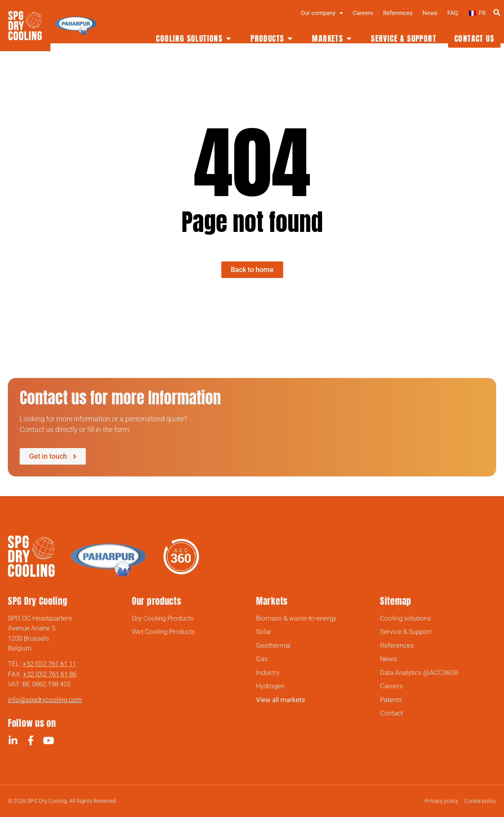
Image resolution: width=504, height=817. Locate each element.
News (430, 13)
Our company (322, 13)
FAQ (453, 13)
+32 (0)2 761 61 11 (49, 664)
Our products (157, 601)
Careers (363, 13)
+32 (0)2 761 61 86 (50, 674)
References (398, 13)
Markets (272, 601)
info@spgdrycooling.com (45, 700)
